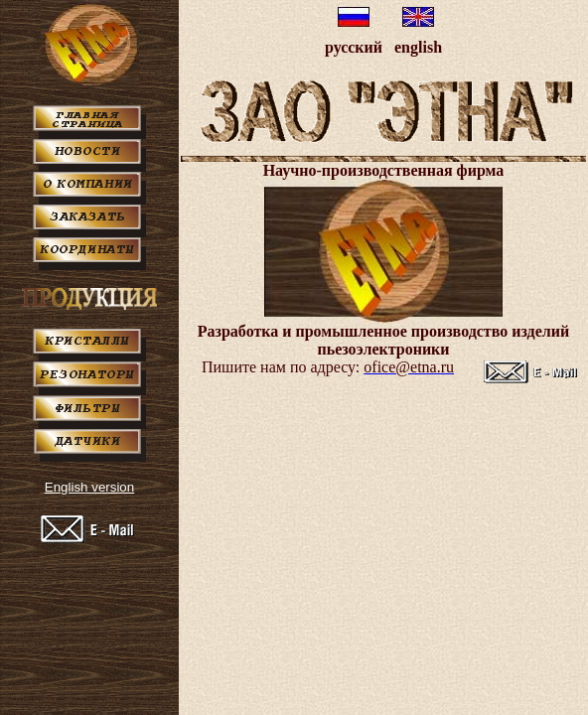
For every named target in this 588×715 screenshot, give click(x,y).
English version (89, 487)
